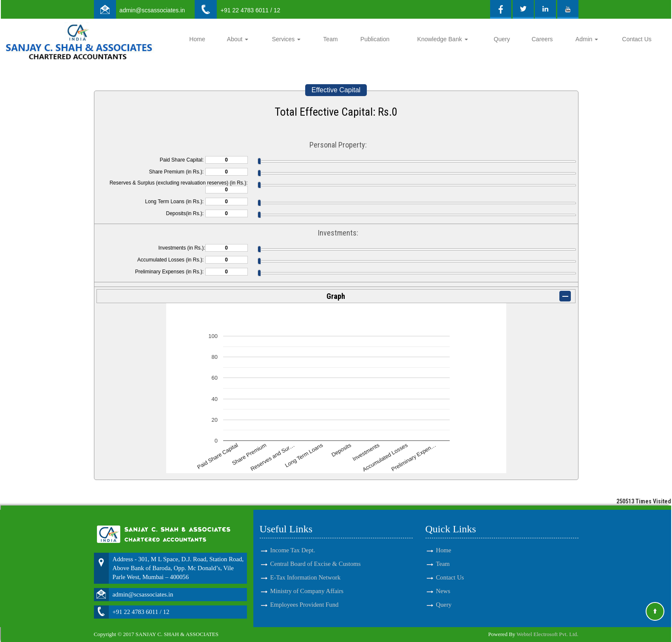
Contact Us (637, 39)
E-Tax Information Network (306, 574)
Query (502, 39)
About (238, 39)
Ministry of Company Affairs (307, 587)
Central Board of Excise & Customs (316, 560)
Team (330, 39)
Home (197, 39)
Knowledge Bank (443, 39)
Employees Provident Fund (305, 601)
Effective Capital (336, 90)
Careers (542, 39)
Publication (375, 39)
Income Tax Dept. (293, 546)
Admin (587, 39)
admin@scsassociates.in (152, 10)
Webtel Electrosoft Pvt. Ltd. (547, 634)
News (443, 587)
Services (286, 39)
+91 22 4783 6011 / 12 (251, 10)
